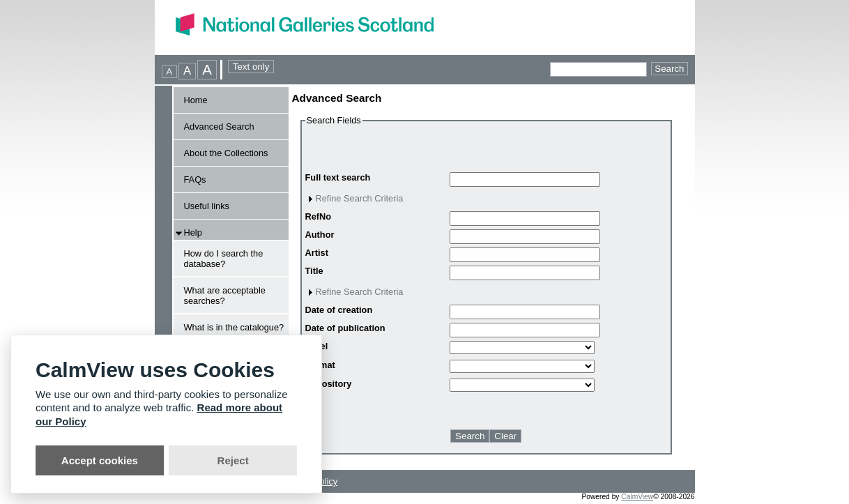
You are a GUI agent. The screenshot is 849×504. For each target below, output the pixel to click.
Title (314, 271)
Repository (329, 384)
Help (193, 232)
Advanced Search (219, 127)
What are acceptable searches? (225, 296)
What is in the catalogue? (234, 327)
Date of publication (345, 328)
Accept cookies (100, 460)
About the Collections (226, 153)
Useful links (207, 206)
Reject (233, 460)
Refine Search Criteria (360, 198)
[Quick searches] (598, 69)
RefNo (319, 216)
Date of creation (339, 310)
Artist (317, 253)
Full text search (338, 177)
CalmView (637, 497)
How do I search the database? (224, 259)
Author (320, 235)
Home (196, 100)
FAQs (195, 180)
